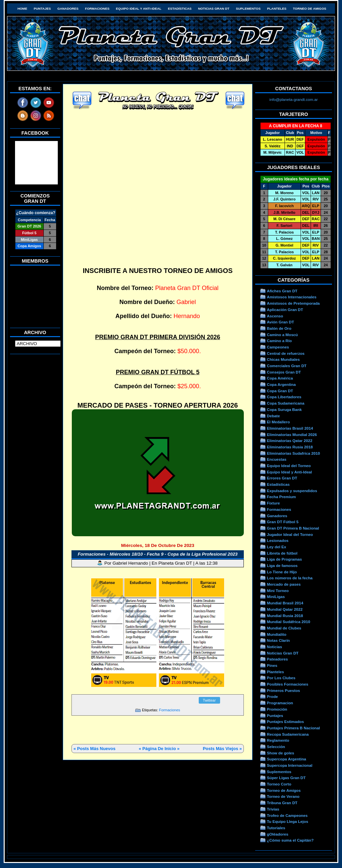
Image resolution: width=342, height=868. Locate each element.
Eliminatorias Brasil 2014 (290, 428)
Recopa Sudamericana (288, 734)
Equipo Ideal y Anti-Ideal (139, 9)
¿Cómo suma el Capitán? (290, 840)
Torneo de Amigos (310, 9)
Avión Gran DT (280, 322)
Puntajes (42, 9)
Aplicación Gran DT (285, 310)
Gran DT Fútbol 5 (283, 522)
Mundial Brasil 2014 (285, 603)
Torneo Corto (279, 784)
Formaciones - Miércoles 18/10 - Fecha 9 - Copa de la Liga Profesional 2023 (158, 554)
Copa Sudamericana (286, 403)
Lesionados (278, 540)
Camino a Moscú (282, 335)
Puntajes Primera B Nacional (293, 728)
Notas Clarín (278, 640)
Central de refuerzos (286, 353)
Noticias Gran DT (214, 9)
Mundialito (277, 634)
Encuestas (277, 459)
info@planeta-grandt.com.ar (294, 99)
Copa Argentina (281, 384)
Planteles (277, 9)
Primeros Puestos (283, 690)
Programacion (280, 703)
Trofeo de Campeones (287, 815)
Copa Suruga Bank (284, 409)
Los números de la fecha (290, 578)
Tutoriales (276, 828)
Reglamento (278, 740)
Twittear (209, 700)
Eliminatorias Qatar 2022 (290, 441)
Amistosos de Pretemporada (293, 303)
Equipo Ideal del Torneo (289, 466)
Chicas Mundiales (283, 359)
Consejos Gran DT (284, 372)
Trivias (273, 809)
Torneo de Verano (283, 796)
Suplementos (248, 9)
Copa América (280, 378)
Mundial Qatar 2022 (285, 609)
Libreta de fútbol (282, 553)
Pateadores (277, 659)
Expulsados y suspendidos (292, 491)
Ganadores (68, 9)
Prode (272, 696)
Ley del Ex (277, 547)
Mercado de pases (284, 584)
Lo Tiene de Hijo (282, 572)
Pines (272, 665)
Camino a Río (279, 341)
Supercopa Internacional (290, 765)
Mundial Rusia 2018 (285, 616)
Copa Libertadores (284, 397)
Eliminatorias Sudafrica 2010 (293, 453)
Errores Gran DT (282, 478)
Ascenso (275, 316)
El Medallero (278, 422)
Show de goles (281, 753)
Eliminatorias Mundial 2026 (292, 435)
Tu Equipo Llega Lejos (288, 821)
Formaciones (97, 9)
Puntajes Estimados (285, 721)
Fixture (273, 503)
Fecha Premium (281, 497)
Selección (276, 747)
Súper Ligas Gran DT (286, 778)
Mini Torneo (278, 591)
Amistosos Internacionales (292, 297)
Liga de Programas (284, 559)
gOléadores (278, 834)
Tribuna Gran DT (282, 803)
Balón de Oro (279, 328)
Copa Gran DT (280, 391)
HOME (22, 9)
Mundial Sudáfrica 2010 (289, 622)
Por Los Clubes (281, 678)
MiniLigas (276, 597)
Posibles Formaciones (288, 684)
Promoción (277, 709)
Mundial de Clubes (284, 628)
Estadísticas (180, 9)
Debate (273, 416)
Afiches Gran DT (282, 291)
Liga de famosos (282, 565)
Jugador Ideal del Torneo (290, 534)
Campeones (278, 347)
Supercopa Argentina (287, 759)
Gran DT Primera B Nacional (293, 528)
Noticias (274, 647)
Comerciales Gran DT (287, 366)
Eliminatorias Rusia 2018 (290, 447)
